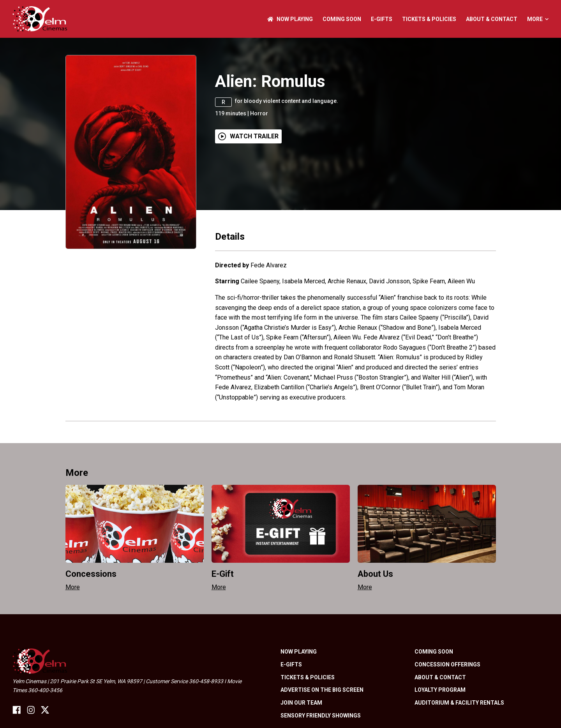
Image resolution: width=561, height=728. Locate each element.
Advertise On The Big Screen (322, 690)
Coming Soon (342, 19)
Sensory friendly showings (321, 716)
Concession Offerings (447, 664)
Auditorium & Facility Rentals (459, 703)
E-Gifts (382, 19)
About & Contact (492, 19)
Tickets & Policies (429, 19)
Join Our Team (301, 703)
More (538, 19)
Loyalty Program (440, 690)
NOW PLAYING (290, 19)
